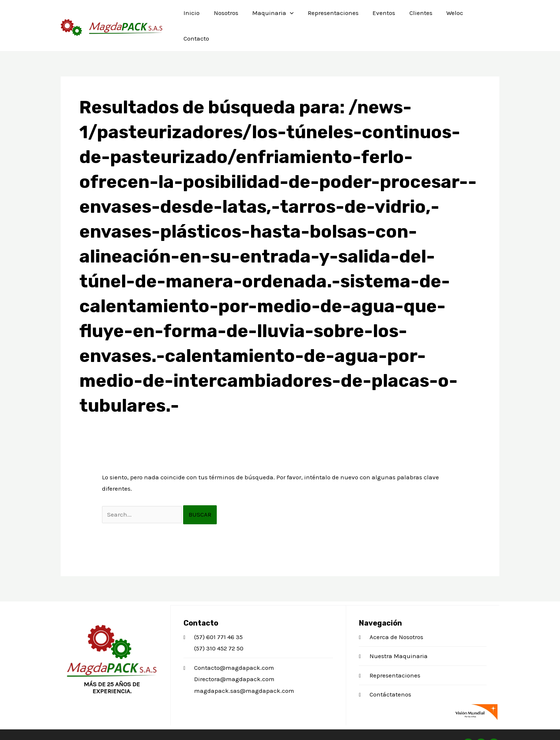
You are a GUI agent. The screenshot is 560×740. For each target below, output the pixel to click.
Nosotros (226, 16)
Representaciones (330, 16)
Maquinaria (271, 16)
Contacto (480, 16)
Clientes (414, 16)
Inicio (193, 16)
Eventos (379, 16)
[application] (288, 16)
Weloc (447, 16)
